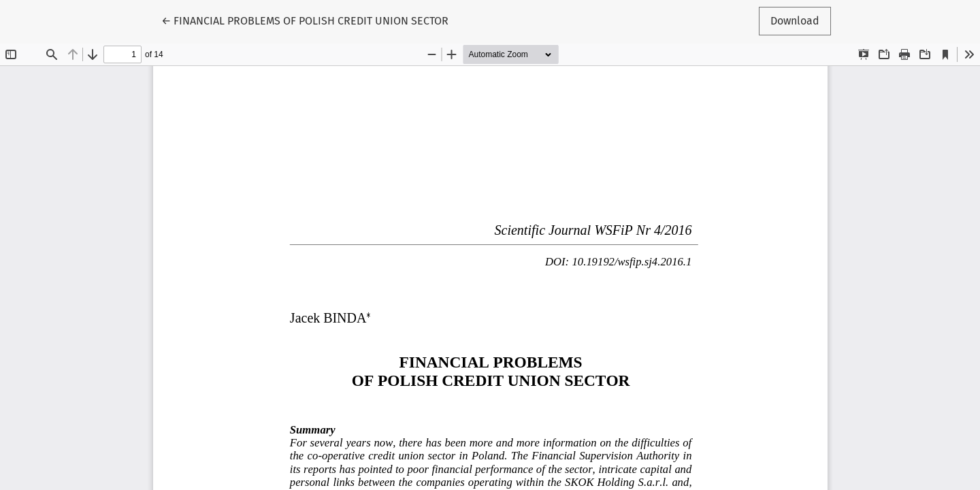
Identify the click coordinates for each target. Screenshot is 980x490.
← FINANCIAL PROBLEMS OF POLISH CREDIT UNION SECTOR (305, 20)
